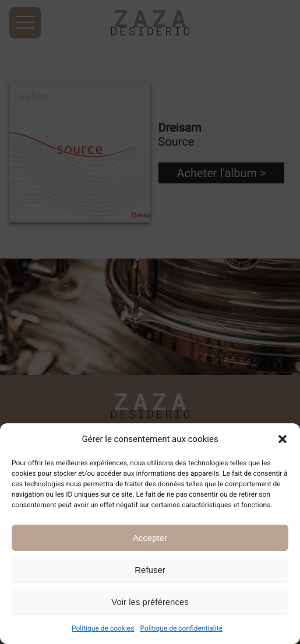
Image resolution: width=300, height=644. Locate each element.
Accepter (150, 538)
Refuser (150, 570)
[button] (283, 439)
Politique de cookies (103, 628)
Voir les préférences (150, 602)
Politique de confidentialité (181, 628)
